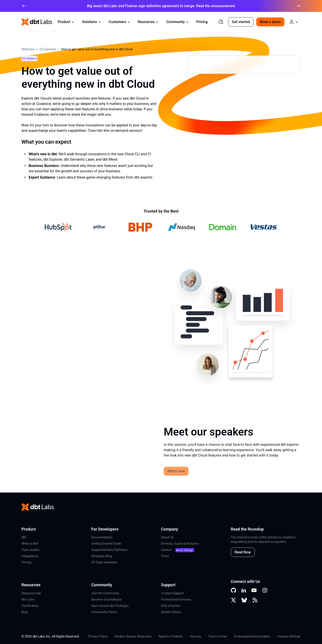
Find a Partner (171, 606)
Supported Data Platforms (109, 550)
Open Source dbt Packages (110, 606)
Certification (30, 606)
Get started (241, 22)
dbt (24, 537)
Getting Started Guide (106, 544)
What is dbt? (30, 544)
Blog (25, 612)
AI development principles (252, 636)
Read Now (243, 552)
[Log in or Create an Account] (294, 22)
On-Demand (48, 49)
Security (195, 636)
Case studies (30, 550)
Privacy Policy (98, 636)
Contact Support (172, 593)
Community (178, 22)
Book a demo (270, 22)
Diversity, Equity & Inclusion (180, 544)
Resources (148, 22)
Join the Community (105, 593)
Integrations (30, 556)
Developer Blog (102, 556)
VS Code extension (104, 562)
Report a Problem (171, 636)
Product (66, 22)
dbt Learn (28, 599)
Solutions (92, 22)
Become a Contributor (106, 599)
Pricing (202, 22)
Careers (166, 550)
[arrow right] (298, 6)
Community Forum (104, 612)
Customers (120, 22)
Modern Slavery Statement (133, 636)
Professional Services (176, 599)
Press (165, 556)
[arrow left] (24, 6)
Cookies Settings (289, 636)
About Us (167, 537)
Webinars (28, 49)
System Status (171, 612)
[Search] (221, 22)
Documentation (102, 537)
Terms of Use (217, 636)
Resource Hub (31, 593)
